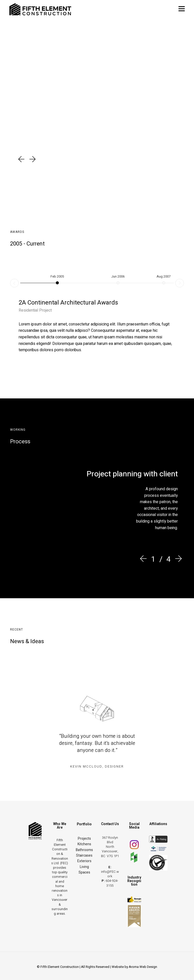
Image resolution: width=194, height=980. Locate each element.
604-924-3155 (112, 883)
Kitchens (84, 844)
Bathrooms (84, 850)
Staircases (84, 855)
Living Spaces (84, 870)
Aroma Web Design (143, 967)
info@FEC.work (110, 874)
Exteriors (84, 861)
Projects (84, 839)
